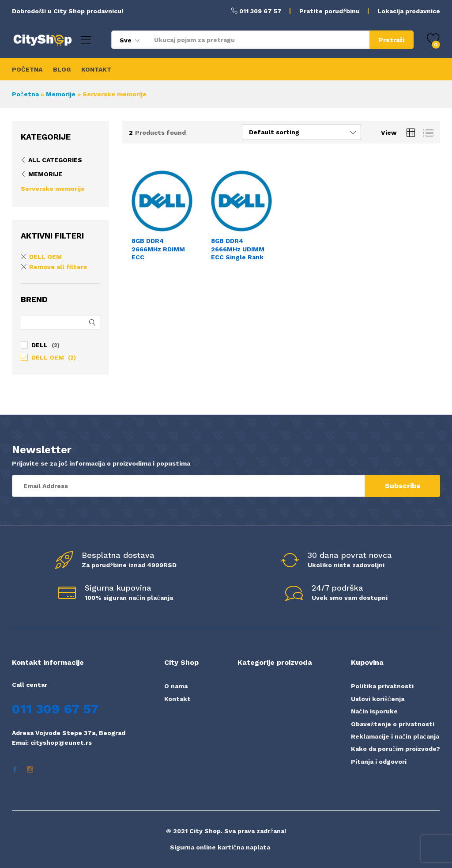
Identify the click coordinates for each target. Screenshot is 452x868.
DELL (40, 345)
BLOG (62, 69)
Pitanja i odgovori (379, 762)
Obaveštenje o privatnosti (393, 724)
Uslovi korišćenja (378, 699)
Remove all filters (58, 267)
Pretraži (392, 40)
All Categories (55, 160)
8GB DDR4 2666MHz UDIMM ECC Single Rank (238, 249)
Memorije (61, 94)
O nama (176, 686)
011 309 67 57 (260, 11)
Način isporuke (374, 711)
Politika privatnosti (382, 686)
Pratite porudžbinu (330, 11)
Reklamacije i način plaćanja (395, 736)
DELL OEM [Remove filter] (45, 257)
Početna (25, 94)
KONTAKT (96, 69)
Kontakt (177, 699)
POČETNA (27, 69)
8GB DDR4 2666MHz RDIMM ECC (158, 249)
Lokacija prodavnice (409, 11)
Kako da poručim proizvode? (395, 749)
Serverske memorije (53, 189)
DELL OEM (48, 357)
